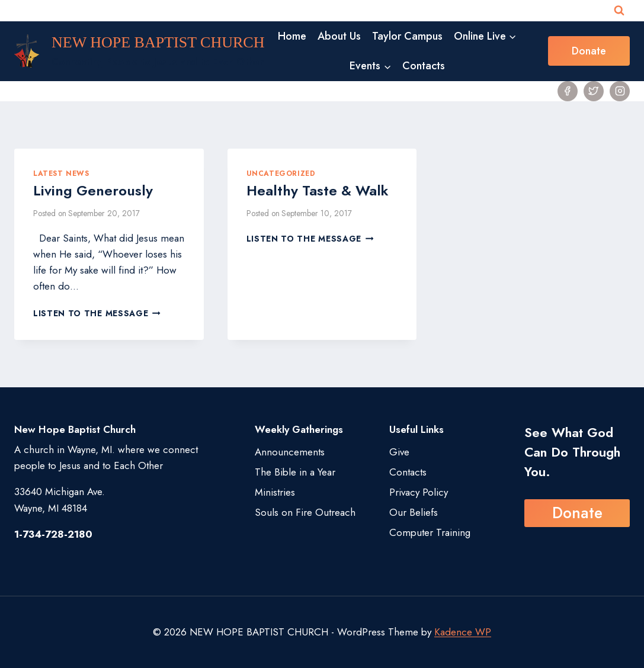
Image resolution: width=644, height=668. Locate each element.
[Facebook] (568, 91)
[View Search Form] (619, 11)
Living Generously (93, 190)
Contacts (424, 66)
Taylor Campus (407, 36)
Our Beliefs (414, 512)
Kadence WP (463, 632)
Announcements (290, 452)
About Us (339, 36)
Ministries (275, 492)
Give (399, 452)
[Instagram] (620, 91)
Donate (589, 51)
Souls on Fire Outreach (305, 512)
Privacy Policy (419, 492)
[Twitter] (594, 91)
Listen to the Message (97, 313)
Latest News (61, 173)
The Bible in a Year (295, 472)
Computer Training (430, 532)
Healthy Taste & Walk (318, 190)
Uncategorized (281, 173)
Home (292, 36)
